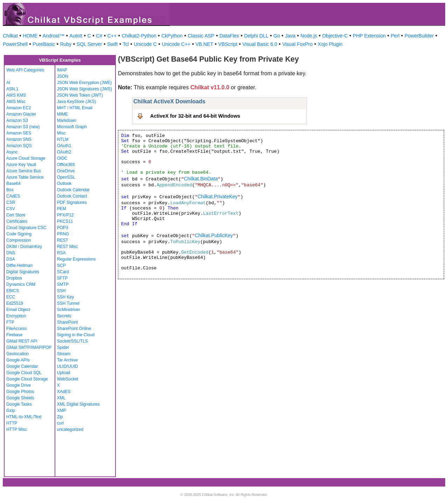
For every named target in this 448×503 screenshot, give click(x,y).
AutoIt (76, 36)
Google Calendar (22, 366)
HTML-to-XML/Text (24, 417)
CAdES (13, 196)
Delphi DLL (256, 36)
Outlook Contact (72, 196)
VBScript (228, 44)
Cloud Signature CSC (26, 228)
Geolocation (17, 354)
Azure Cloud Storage (26, 158)
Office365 (66, 165)
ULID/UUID (68, 366)
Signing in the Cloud (76, 335)
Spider (63, 347)
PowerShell (15, 44)
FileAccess (16, 329)
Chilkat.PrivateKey (217, 197)
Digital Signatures (23, 272)
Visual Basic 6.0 (260, 44)
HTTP (12, 423)
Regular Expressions (76, 259)
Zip (60, 417)
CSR (11, 202)
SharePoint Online (74, 329)
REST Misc (68, 247)
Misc (61, 133)
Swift (112, 44)
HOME (30, 36)
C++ (112, 36)
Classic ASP (201, 36)
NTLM (63, 139)
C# (99, 36)
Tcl (126, 44)
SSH (61, 291)
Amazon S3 (17, 120)
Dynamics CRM (21, 284)
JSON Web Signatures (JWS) (85, 89)
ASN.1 (12, 89)
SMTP (63, 284)
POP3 (63, 228)
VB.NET (205, 44)
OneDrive (66, 171)
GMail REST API (22, 341)
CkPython (172, 36)
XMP (62, 411)
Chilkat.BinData (201, 179)
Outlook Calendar (73, 190)
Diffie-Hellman (19, 266)
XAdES (64, 392)
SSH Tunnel (68, 303)
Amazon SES (19, 133)
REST (63, 240)
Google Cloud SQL (24, 373)
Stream (64, 354)
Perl (395, 36)
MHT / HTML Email (75, 108)
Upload (64, 373)
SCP (61, 266)
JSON (63, 76)
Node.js (309, 36)
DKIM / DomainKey (24, 247)
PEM (62, 209)
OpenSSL (66, 177)
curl (60, 423)
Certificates (17, 221)
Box (10, 190)
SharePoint (67, 322)
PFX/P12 (65, 215)
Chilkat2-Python (139, 36)
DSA (11, 259)
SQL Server (89, 44)
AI (8, 83)
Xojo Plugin (330, 44)
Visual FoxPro (297, 44)
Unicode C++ (176, 44)
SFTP (62, 278)
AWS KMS (16, 95)
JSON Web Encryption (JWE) (84, 83)
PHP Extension (369, 36)
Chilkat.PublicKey (214, 235)
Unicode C (145, 44)
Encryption (16, 316)
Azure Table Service (25, 177)
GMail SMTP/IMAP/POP (29, 347)
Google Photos (20, 392)
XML (61, 398)
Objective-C (335, 36)
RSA (61, 253)
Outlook (64, 184)
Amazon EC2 (19, 108)
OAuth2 (64, 152)
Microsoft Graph (72, 127)
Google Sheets (20, 398)
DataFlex (229, 36)
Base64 (13, 184)
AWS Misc (16, 102)
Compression (19, 240)
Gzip (11, 411)
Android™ (54, 36)
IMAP (62, 70)
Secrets (64, 316)
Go (277, 36)
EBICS (13, 291)
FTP (10, 322)
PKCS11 (65, 221)
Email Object (18, 310)
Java (290, 36)
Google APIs (18, 360)
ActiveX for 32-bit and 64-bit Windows (195, 116)
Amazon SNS (19, 139)
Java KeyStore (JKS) (76, 102)
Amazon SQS (19, 146)
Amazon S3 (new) (23, 127)
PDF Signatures (72, 202)
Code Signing (19, 234)
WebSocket (68, 379)
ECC (11, 297)
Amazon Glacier (21, 114)
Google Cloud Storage (27, 379)
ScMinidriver (69, 310)
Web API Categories (25, 70)
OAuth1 (64, 146)
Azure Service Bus (24, 171)
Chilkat (10, 36)
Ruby (66, 44)
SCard (63, 272)
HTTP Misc (17, 429)
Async (12, 152)
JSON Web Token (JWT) (80, 95)
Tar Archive (67, 360)
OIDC (62, 158)
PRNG (63, 234)
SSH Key (66, 297)
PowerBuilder (419, 36)
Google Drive (19, 385)
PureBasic (44, 44)
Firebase (15, 335)
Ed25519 (15, 303)
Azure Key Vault (21, 165)
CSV (11, 209)
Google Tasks (19, 404)
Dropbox (14, 278)
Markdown (67, 120)
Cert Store (16, 215)
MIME (62, 114)
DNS (11, 253)
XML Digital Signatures (78, 404)
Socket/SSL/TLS (72, 341)
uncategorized (70, 429)
